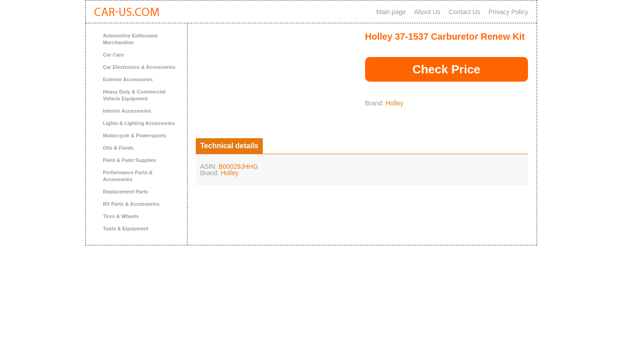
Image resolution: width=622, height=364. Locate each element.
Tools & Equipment (126, 229)
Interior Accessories (127, 111)
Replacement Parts (126, 192)
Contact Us (464, 12)
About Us (428, 12)
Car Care (114, 55)
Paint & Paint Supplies (130, 160)
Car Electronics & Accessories (139, 67)
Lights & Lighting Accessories (139, 123)
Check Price (447, 69)
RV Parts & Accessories (131, 204)
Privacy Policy (508, 12)
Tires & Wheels (121, 216)
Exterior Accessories (128, 79)
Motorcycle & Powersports (135, 135)
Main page (391, 12)
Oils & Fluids (118, 148)
